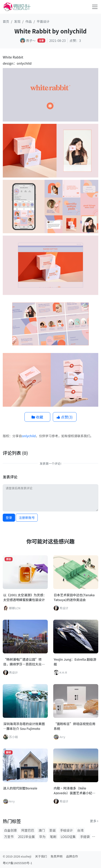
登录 (9, 518)
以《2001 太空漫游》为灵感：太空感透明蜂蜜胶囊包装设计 (25, 597)
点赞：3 (75, 41)
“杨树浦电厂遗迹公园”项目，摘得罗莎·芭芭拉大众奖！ (22, 662)
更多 (94, 821)
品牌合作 (72, 856)
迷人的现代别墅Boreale (20, 788)
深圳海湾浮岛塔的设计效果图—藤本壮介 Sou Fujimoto (24, 726)
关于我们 (41, 856)
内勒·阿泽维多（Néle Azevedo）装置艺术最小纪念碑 (74, 791)
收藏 (37, 417)
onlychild (29, 436)
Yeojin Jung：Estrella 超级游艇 (75, 662)
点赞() (65, 417)
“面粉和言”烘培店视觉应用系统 (74, 726)
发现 (17, 21)
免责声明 (56, 856)
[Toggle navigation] (95, 7)
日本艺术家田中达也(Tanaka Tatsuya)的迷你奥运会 (74, 597)
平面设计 (43, 21)
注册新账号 (27, 518)
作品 (29, 21)
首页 (6, 21)
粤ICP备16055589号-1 (17, 863)
